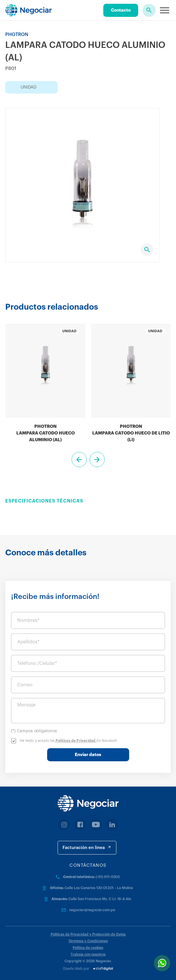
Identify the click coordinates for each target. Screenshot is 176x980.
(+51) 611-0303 (108, 877)
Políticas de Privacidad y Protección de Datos (88, 934)
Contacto (121, 10)
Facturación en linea (87, 847)
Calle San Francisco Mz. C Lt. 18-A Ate (100, 899)
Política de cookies (88, 948)
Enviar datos (88, 755)
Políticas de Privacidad (76, 741)
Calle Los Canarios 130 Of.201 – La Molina (99, 888)
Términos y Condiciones (88, 941)
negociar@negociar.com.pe (92, 910)
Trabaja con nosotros (88, 954)
